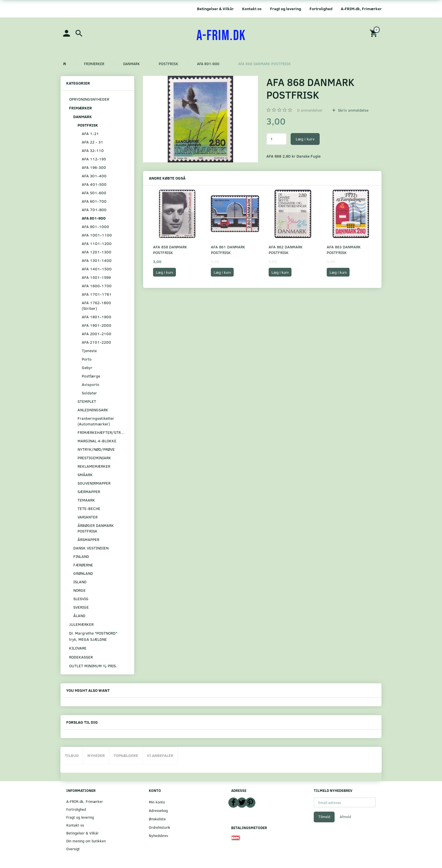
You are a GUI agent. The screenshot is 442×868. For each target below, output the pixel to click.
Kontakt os (252, 9)
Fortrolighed (321, 9)
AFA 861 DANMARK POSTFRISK (228, 250)
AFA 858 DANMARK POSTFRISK (170, 250)
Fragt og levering (286, 9)
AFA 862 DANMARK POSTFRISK (286, 250)
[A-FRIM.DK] (221, 36)
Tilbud (72, 755)
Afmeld (345, 817)
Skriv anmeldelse (353, 110)
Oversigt (73, 849)
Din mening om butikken (86, 841)
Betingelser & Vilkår (215, 9)
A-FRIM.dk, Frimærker (361, 9)
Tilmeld (324, 817)
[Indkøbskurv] (374, 33)
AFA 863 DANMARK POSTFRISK (344, 250)
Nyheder (96, 755)
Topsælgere (126, 755)
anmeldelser (310, 110)
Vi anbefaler (160, 755)
